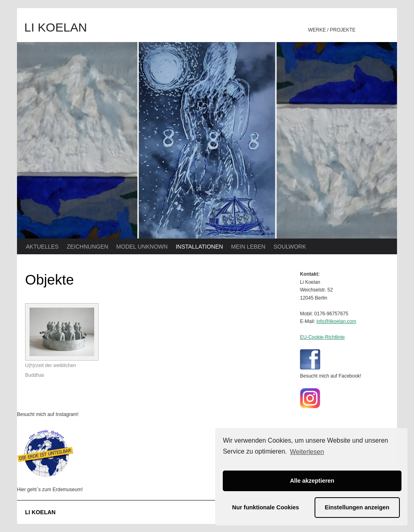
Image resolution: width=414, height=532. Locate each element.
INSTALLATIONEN (200, 247)
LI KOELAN (56, 27)
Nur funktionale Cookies (266, 507)
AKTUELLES (42, 247)
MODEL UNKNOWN (142, 247)
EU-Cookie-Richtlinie (322, 337)
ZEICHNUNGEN (88, 247)
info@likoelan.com (336, 321)
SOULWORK (290, 247)
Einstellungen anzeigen (357, 507)
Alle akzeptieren (312, 481)
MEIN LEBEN (248, 247)
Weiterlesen (307, 452)
